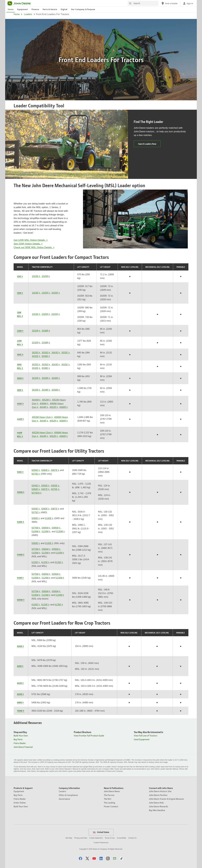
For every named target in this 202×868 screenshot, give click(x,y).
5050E (35, 470)
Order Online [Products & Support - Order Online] (20, 803)
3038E (45, 356)
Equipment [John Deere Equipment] (23, 9)
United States (101, 832)
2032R (35, 331)
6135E (58, 562)
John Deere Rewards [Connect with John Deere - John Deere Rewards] (159, 806)
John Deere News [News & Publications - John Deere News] (112, 791)
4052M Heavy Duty (41, 417)
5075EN (36, 493)
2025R (55, 293)
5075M (35, 528)
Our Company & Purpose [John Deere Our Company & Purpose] (83, 9)
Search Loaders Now (149, 145)
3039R (45, 378)
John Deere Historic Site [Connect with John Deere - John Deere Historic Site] (160, 791)
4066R (63, 407)
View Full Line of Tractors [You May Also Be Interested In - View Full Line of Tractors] (146, 735)
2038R (45, 331)
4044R (43, 407)
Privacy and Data (81, 838)
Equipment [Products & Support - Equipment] (19, 791)
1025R (45, 276)
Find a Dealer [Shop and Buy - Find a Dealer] (20, 743)
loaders (28, 14)
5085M (45, 528)
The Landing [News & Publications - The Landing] (109, 803)
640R (19, 683)
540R (19, 578)
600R (19, 646)
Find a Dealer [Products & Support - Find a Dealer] (20, 799)
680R (19, 702)
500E (19, 472)
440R (19, 419)
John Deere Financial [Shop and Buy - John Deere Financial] (23, 747)
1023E (35, 276)
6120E (44, 562)
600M (20, 600)
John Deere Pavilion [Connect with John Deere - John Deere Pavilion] (158, 795)
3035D (45, 353)
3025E (65, 353)
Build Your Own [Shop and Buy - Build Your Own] (21, 735)
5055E (54, 486)
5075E (35, 474)
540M (20, 555)
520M (20, 522)
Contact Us (132, 838)
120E (19, 276)
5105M (35, 532)
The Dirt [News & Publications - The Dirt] (108, 799)
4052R (53, 407)
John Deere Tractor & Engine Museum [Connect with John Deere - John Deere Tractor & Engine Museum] (166, 799)
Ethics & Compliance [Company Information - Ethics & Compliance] (68, 795)
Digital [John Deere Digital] (64, 9)
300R (19, 378)
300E (19, 355)
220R (19, 331)
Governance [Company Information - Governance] (64, 799)
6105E (35, 562)
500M (20, 492)
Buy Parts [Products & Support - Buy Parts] (18, 795)
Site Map (69, 838)
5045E (35, 486)
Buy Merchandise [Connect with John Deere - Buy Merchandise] (157, 810)
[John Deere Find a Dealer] (169, 3)
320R (19, 390)
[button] (81, 858)
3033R (35, 378)
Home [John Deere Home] (11, 9)
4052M (45, 400)
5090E (35, 518)
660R (19, 694)
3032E (35, 356)
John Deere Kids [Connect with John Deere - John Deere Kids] (156, 803)
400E (19, 404)
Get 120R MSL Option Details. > (31, 240)
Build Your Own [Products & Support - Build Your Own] (21, 806)
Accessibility (121, 838)
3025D (35, 353)
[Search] (143, 3)
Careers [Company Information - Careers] (62, 791)
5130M (60, 532)
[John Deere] (21, 3)
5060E (44, 470)
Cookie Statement (96, 838)
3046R (55, 378)
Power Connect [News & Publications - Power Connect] (111, 806)
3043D (55, 353)
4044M (35, 400)
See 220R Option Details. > (28, 244)
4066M (43, 404)
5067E (54, 470)
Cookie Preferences (101, 843)
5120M (45, 532)
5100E (48, 518)
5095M (55, 528)
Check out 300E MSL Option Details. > (34, 247)
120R (19, 293)
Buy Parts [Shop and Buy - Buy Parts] (18, 739)
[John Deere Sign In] (188, 3)
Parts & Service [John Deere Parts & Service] (50, 9)
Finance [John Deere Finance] (35, 9)
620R (19, 666)
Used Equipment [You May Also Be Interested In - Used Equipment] (142, 739)
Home (17, 14)
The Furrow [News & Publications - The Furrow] (109, 795)
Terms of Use (110, 838)
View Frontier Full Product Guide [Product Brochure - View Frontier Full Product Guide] (89, 735)
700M (20, 711)
